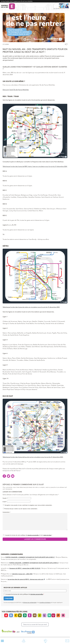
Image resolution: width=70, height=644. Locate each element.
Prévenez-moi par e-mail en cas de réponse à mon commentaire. (20, 509)
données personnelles (33, 535)
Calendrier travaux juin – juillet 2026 (22, 574)
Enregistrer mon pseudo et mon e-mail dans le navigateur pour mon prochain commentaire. (29, 505)
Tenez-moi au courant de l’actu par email (35, 624)
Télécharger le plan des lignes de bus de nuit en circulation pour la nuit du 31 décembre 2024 (33, 457)
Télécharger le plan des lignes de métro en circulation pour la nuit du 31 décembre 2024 (31, 307)
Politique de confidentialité (30, 602)
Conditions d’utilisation (45, 602)
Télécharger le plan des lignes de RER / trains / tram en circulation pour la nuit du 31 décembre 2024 (35, 166)
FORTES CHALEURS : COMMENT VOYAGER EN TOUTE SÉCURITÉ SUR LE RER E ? (30, 557)
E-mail (5, 502)
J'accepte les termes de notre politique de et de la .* (28, 535)
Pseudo (5, 498)
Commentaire (7, 512)
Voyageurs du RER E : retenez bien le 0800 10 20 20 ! (25, 568)
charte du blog (47, 535)
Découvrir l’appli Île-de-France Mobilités (16, 90)
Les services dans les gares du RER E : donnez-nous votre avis (26, 579)
